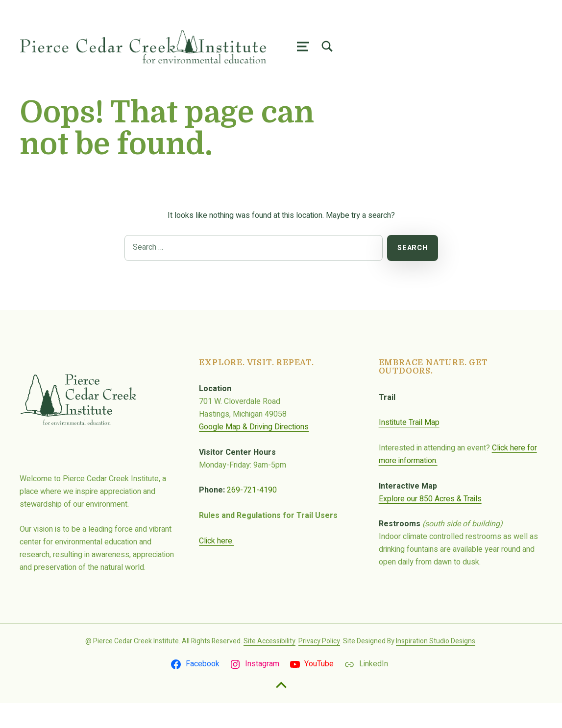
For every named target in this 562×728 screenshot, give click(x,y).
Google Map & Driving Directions (254, 452)
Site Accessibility (269, 666)
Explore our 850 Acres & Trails (430, 524)
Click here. (216, 566)
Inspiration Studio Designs (436, 666)
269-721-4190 (252, 515)
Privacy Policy (319, 666)
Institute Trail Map (409, 447)
